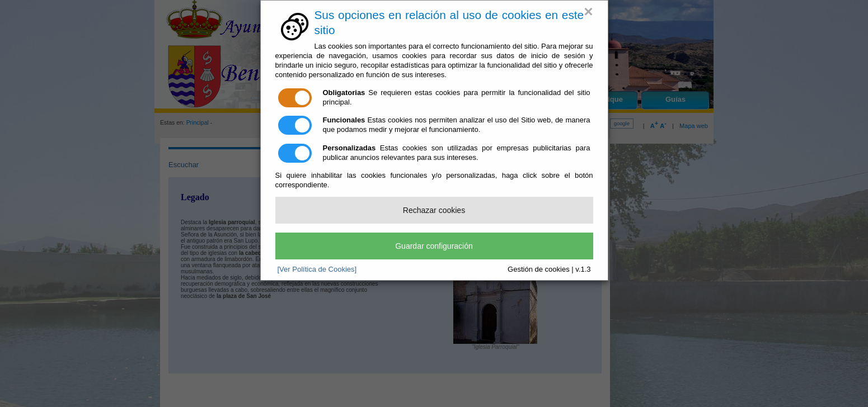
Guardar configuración (434, 246)
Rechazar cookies (434, 210)
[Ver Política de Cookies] (317, 269)
